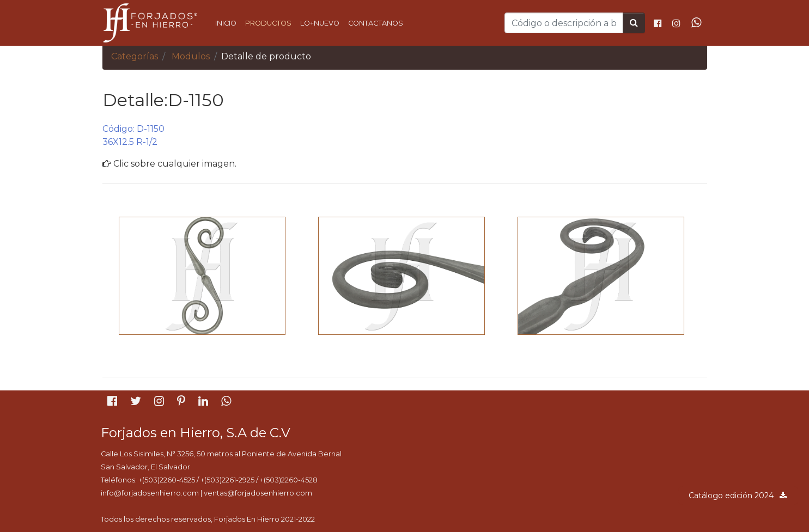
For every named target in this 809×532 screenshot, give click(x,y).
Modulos (191, 56)
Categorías (135, 56)
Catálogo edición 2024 (738, 496)
